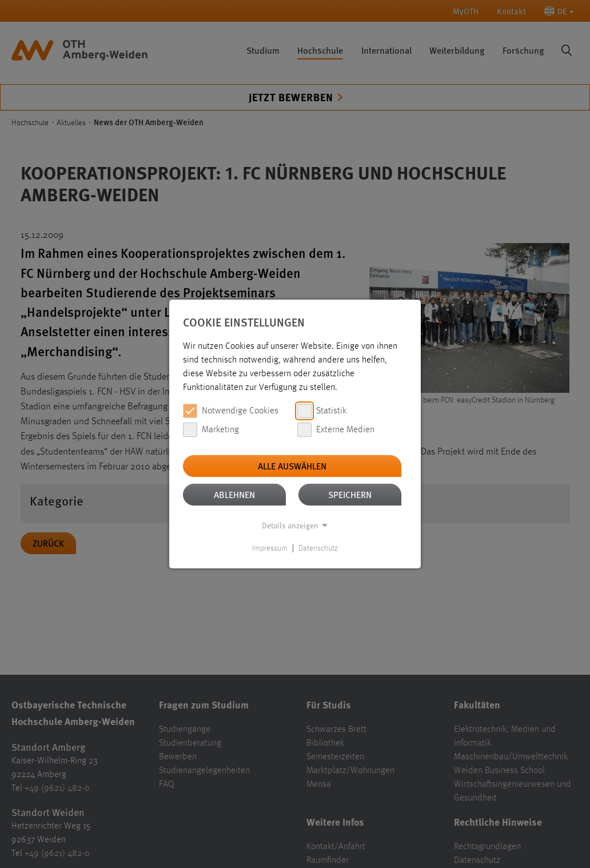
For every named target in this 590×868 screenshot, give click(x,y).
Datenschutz (318, 548)
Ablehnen (234, 494)
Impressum (270, 548)
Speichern (350, 494)
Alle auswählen (292, 466)
